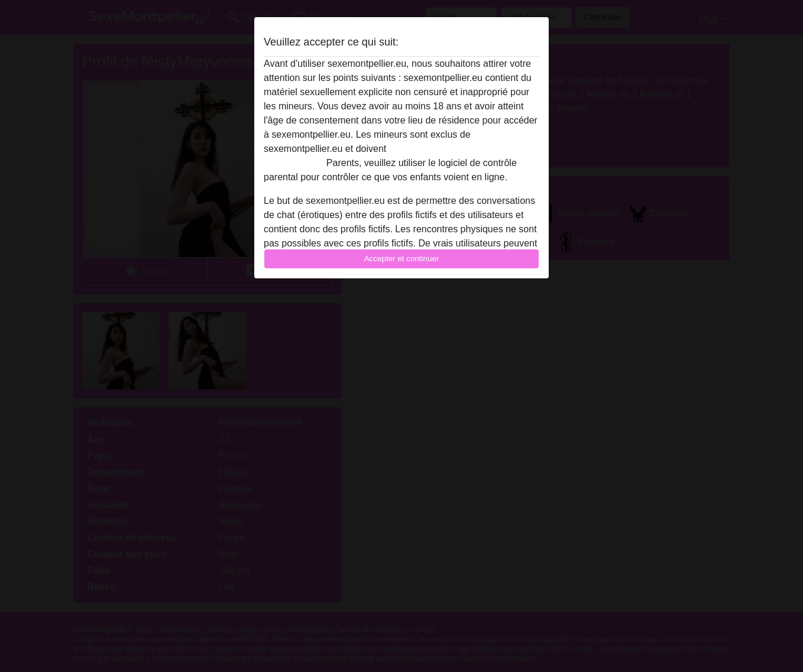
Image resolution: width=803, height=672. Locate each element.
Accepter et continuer (402, 259)
